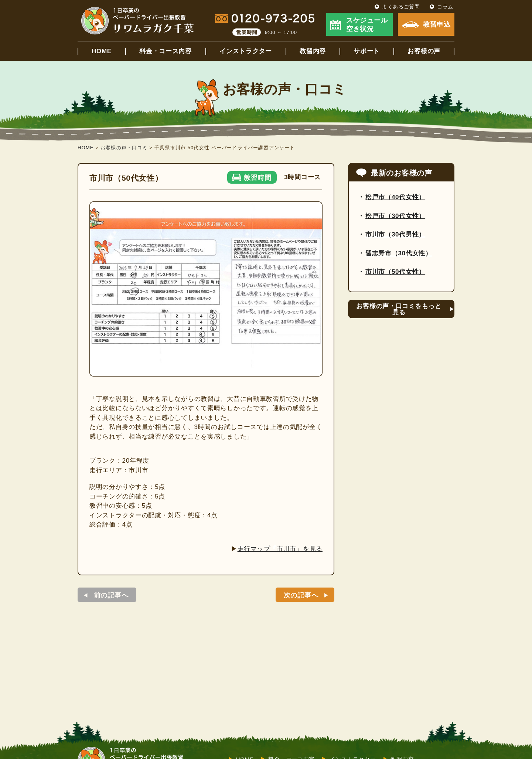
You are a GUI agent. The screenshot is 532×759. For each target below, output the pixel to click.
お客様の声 (424, 51)
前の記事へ (111, 595)
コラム (445, 7)
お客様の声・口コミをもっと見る (399, 309)
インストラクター (246, 51)
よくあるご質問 (401, 7)
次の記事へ (301, 595)
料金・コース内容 (166, 51)
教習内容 (313, 51)
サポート (367, 51)
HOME (102, 51)
